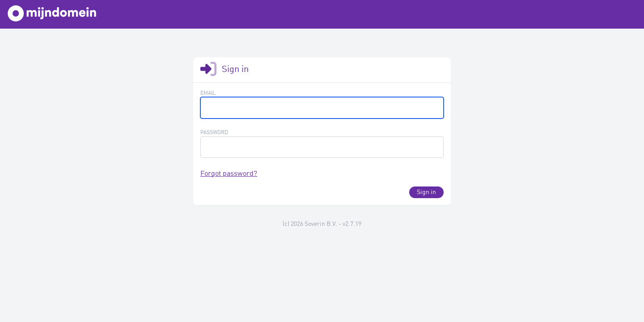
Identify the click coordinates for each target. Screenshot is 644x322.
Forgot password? (229, 174)
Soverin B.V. (321, 224)
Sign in (426, 192)
